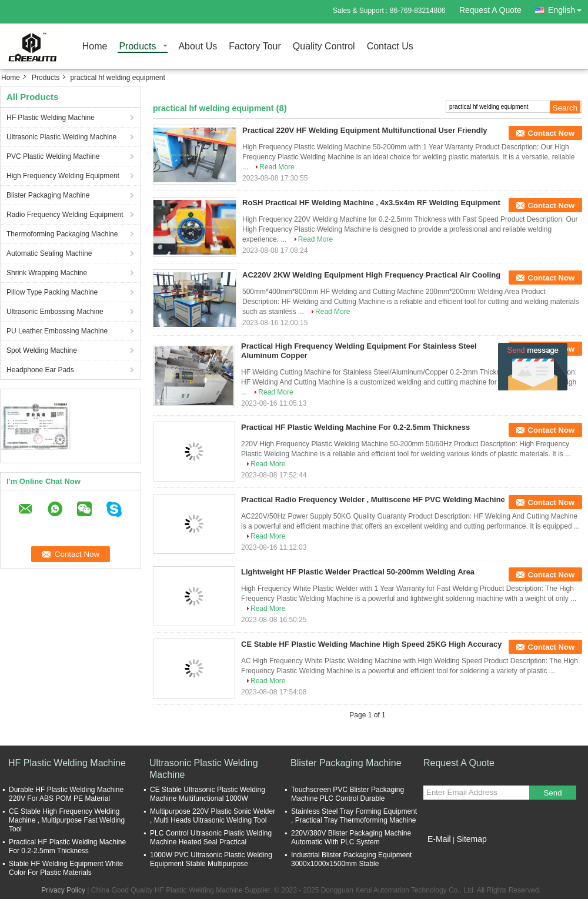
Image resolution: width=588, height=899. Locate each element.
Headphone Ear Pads (40, 370)
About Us (198, 47)
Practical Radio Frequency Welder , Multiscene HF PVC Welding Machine (373, 499)
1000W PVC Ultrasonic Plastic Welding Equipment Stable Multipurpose (211, 859)
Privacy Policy (63, 890)
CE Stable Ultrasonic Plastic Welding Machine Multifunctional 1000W (208, 794)
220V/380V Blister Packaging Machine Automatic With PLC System (351, 838)
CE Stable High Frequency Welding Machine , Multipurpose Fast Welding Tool (67, 820)
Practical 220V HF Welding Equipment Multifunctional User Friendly (365, 130)
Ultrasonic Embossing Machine (55, 312)
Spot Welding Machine (42, 350)
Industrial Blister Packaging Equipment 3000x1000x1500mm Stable (351, 859)
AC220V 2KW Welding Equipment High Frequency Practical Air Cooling (371, 275)
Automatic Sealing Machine (49, 253)
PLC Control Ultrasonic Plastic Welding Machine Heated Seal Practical (211, 838)
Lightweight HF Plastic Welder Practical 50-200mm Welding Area (358, 572)
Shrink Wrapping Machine (47, 273)
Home (95, 47)
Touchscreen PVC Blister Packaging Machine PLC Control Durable (348, 794)
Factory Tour (255, 47)
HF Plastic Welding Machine (51, 118)
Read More (277, 167)
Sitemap (471, 839)
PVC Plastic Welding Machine (53, 156)
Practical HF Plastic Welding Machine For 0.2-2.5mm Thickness (355, 427)
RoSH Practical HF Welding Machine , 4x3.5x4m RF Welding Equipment (371, 203)
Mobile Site (444, 854)
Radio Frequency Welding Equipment (65, 215)
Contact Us (390, 47)
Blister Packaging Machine (48, 195)
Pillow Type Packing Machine (52, 292)
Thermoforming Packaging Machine (62, 234)
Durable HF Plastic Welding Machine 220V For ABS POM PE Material (66, 794)
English (568, 8)
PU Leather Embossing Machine (57, 331)
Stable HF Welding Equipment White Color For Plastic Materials (66, 868)
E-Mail (439, 839)
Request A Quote (490, 10)
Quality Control (324, 47)
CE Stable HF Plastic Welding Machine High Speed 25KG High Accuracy (372, 644)
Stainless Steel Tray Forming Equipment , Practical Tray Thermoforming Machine (354, 816)
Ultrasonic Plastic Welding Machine (61, 137)
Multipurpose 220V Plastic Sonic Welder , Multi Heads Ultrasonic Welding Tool (213, 816)
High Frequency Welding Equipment (63, 176)
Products (137, 47)
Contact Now (551, 133)
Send (552, 793)
